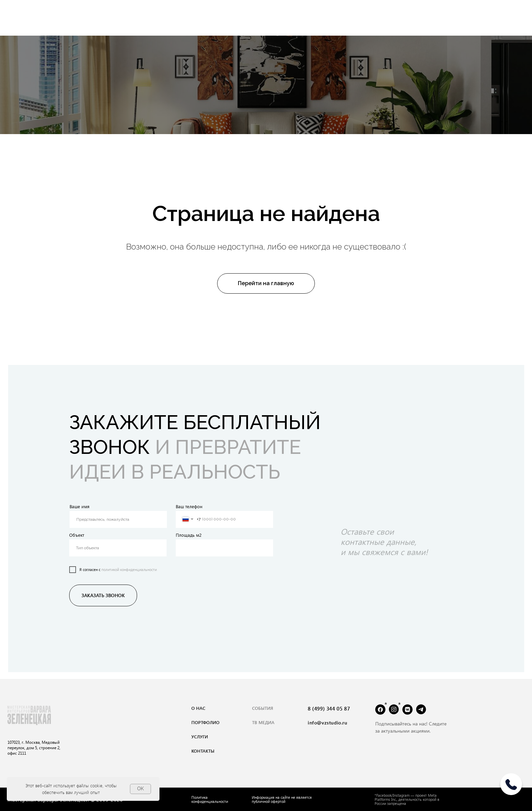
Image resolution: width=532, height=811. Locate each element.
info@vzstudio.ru (328, 723)
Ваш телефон (189, 506)
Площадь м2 (189, 535)
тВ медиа (263, 722)
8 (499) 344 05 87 (329, 708)
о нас (198, 708)
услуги (200, 736)
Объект (77, 535)
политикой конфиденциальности (129, 569)
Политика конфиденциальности (210, 799)
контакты (203, 751)
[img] (511, 787)
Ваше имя (80, 506)
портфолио (205, 722)
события (263, 708)
